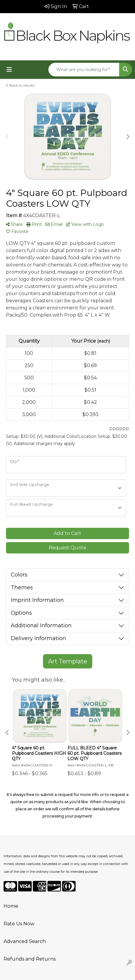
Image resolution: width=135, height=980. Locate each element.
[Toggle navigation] (9, 70)
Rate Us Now (19, 924)
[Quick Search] (84, 70)
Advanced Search (25, 941)
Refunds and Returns (30, 959)
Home (11, 906)
